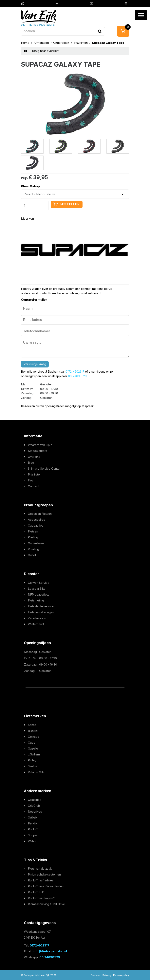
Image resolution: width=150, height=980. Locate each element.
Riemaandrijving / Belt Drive (46, 904)
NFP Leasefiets (39, 594)
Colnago (34, 737)
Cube (32, 743)
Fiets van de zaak (40, 869)
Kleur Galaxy (30, 186)
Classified (35, 800)
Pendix (33, 823)
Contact (33, 486)
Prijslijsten (35, 474)
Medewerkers (37, 451)
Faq (30, 480)
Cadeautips (36, 525)
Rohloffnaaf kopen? (41, 898)
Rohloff (33, 829)
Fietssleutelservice (41, 606)
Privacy (107, 975)
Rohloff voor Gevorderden (46, 886)
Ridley (32, 760)
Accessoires (37, 520)
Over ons (34, 457)
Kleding (33, 537)
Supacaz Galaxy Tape (108, 43)
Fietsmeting (36, 600)
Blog (31, 463)
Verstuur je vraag (35, 364)
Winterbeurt (36, 624)
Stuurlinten (81, 43)
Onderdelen (62, 43)
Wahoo (33, 841)
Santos (33, 766)
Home (26, 43)
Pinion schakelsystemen (44, 874)
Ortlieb (32, 817)
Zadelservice (37, 618)
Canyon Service (39, 583)
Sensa (32, 725)
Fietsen (33, 531)
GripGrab (34, 806)
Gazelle (33, 748)
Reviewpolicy (121, 975)
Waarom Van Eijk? (40, 445)
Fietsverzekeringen (41, 612)
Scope (32, 835)
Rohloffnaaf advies (41, 880)
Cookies (96, 975)
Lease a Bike (37, 589)
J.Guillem (34, 754)
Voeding (33, 549)
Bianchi (33, 731)
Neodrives (35, 812)
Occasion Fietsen (40, 514)
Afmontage (42, 43)
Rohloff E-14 (36, 892)
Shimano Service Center (44, 469)
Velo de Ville (36, 772)
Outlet (32, 555)
